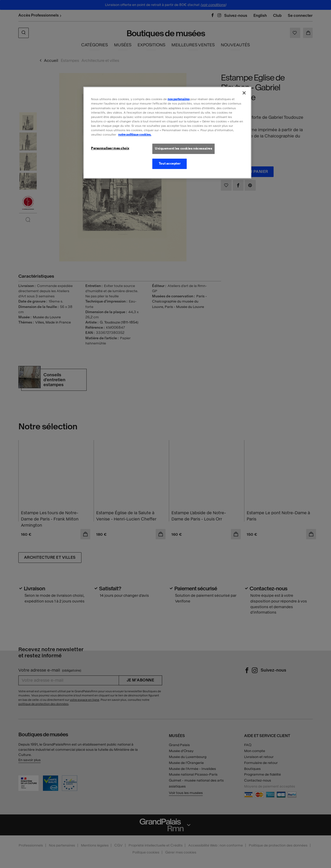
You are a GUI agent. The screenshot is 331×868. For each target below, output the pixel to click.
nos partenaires (179, 99)
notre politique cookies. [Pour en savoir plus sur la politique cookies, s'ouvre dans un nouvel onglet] (135, 135)
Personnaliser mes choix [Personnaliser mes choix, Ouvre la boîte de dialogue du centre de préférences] (110, 148)
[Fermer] (244, 93)
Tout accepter (170, 164)
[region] (167, 133)
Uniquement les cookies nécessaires (183, 149)
